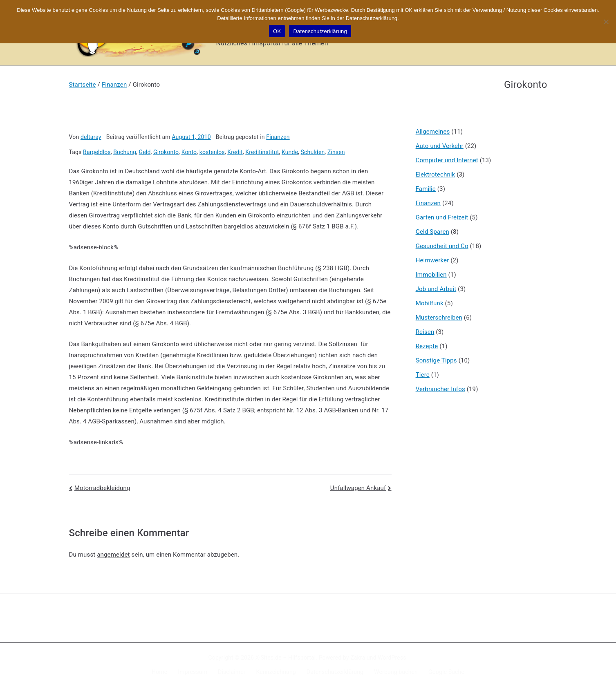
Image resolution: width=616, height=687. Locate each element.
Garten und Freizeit (442, 217)
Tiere (423, 375)
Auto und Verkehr (440, 146)
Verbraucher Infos (440, 389)
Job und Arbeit (436, 289)
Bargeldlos (97, 152)
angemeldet (113, 555)
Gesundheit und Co (442, 246)
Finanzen (278, 137)
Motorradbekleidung (102, 488)
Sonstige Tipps (436, 360)
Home (159, 672)
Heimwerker (432, 260)
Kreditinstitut (262, 152)
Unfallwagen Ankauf (358, 488)
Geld (145, 152)
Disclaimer (232, 672)
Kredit (235, 152)
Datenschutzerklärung (335, 672)
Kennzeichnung (276, 672)
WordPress (392, 658)
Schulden (313, 152)
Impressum (193, 672)
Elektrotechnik (436, 175)
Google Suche (446, 672)
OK (277, 31)
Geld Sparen (432, 232)
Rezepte (427, 346)
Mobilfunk (430, 303)
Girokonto (166, 152)
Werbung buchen (396, 672)
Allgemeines (433, 132)
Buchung (125, 152)
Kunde (290, 152)
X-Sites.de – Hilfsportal (286, 658)
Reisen (425, 332)
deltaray (91, 137)
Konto (189, 152)
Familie (426, 189)
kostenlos (212, 152)
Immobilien (431, 275)
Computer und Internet (447, 160)
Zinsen (336, 152)
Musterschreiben (439, 318)
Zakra (358, 658)
